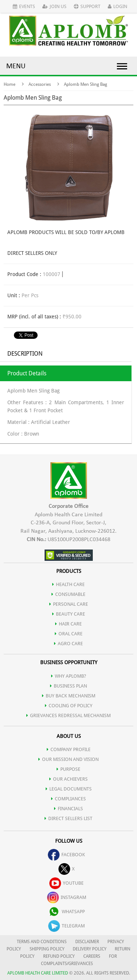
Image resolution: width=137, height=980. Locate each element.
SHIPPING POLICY (47, 949)
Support (87, 6)
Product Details (27, 373)
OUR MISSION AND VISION (68, 759)
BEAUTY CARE (69, 614)
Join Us (54, 6)
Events (24, 6)
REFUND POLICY (59, 956)
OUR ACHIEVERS (68, 779)
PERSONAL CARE (69, 604)
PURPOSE (68, 769)
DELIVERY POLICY (90, 949)
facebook (66, 855)
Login (117, 6)
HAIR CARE (68, 624)
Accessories (40, 84)
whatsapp (66, 912)
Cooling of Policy (69, 706)
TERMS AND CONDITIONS (42, 942)
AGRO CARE (68, 644)
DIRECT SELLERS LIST (68, 818)
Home (9, 84)
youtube (66, 883)
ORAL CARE (69, 634)
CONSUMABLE (68, 594)
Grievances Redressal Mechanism (68, 715)
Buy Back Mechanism (69, 696)
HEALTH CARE (68, 584)
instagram (67, 897)
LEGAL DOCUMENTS (69, 789)
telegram (66, 926)
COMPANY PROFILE (69, 749)
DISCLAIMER (87, 942)
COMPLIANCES (68, 799)
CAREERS (92, 956)
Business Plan (68, 686)
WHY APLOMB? (69, 676)
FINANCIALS (68, 809)
